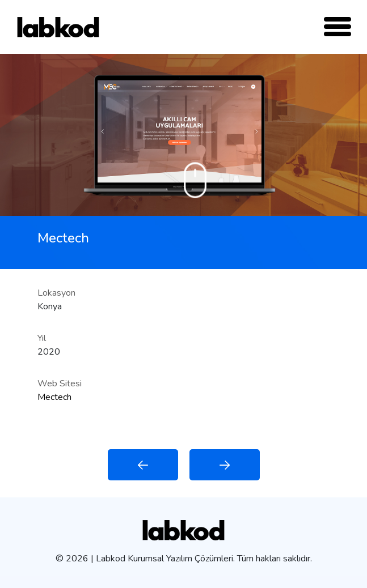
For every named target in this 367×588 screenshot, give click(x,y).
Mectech (54, 397)
